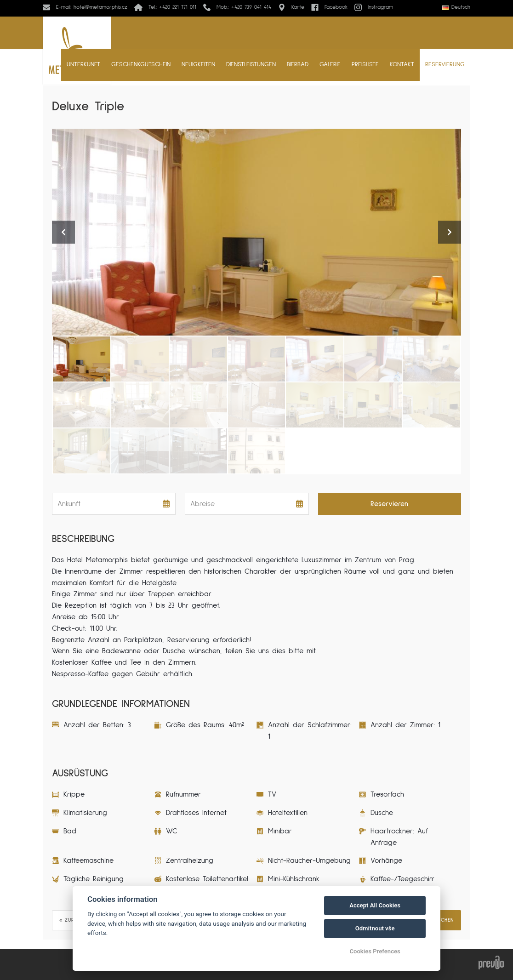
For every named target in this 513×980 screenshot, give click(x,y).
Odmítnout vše (375, 928)
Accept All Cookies (375, 905)
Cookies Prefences (375, 951)
